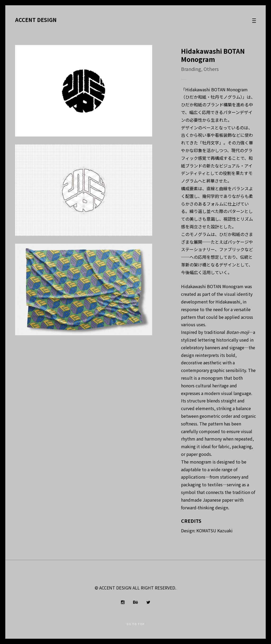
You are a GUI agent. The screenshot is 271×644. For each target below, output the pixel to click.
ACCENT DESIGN (36, 19)
